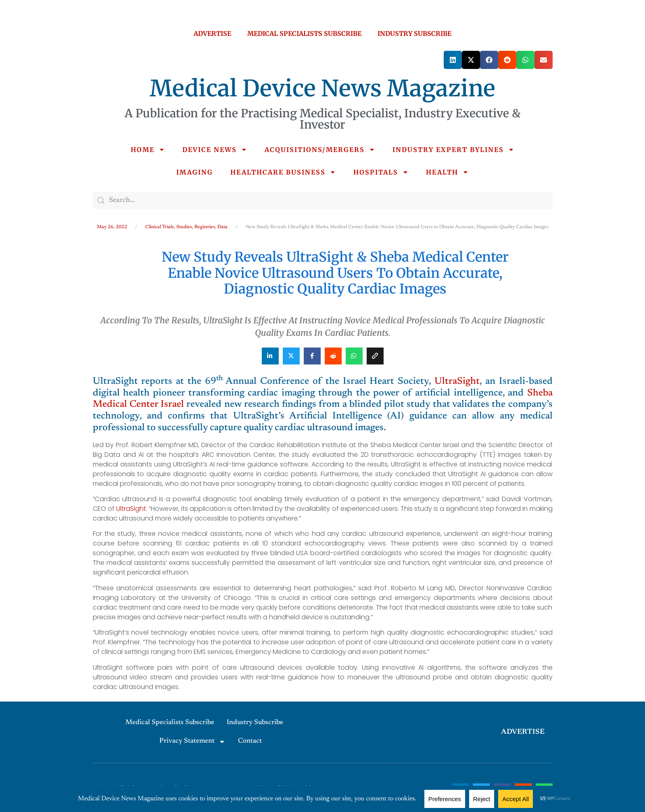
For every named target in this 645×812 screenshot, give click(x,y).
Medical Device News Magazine (322, 88)
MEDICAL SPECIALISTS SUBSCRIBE (304, 33)
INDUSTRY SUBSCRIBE (414, 33)
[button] (453, 60)
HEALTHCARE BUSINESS (283, 172)
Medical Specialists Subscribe (170, 723)
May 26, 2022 (112, 227)
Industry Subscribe (255, 723)
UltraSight (457, 381)
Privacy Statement (192, 742)
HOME (148, 150)
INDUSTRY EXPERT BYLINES (453, 150)
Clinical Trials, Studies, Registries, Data (186, 227)
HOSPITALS (381, 172)
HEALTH (447, 172)
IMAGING (195, 172)
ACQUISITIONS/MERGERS (320, 150)
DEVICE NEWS (215, 150)
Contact (250, 741)
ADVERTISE (212, 33)
